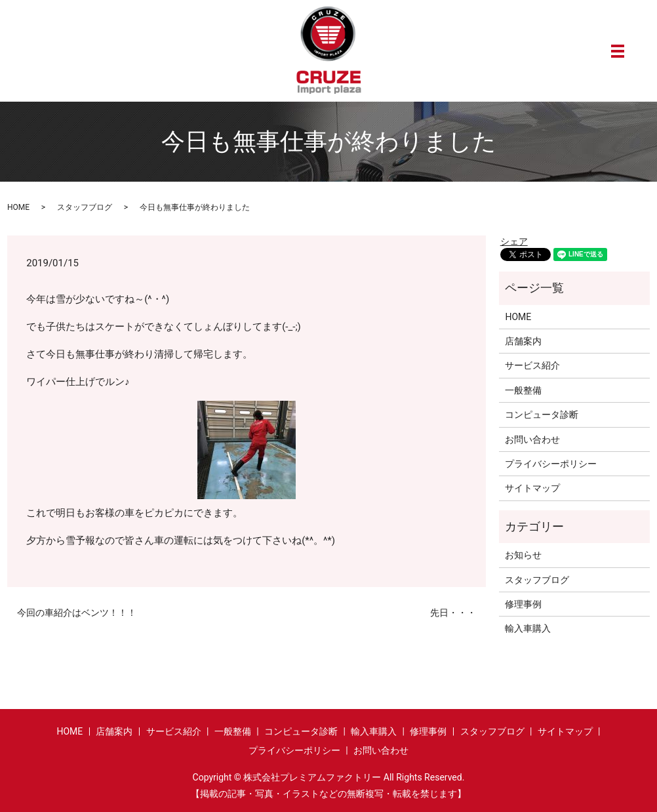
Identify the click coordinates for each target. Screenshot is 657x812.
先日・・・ (453, 613)
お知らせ (523, 555)
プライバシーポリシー (551, 464)
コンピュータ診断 (542, 415)
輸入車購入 (528, 628)
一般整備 (523, 390)
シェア (514, 241)
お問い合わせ (532, 439)
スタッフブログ (85, 207)
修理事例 (523, 604)
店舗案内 (523, 341)
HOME (18, 207)
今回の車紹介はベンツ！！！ (77, 613)
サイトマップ (532, 488)
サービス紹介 (532, 365)
